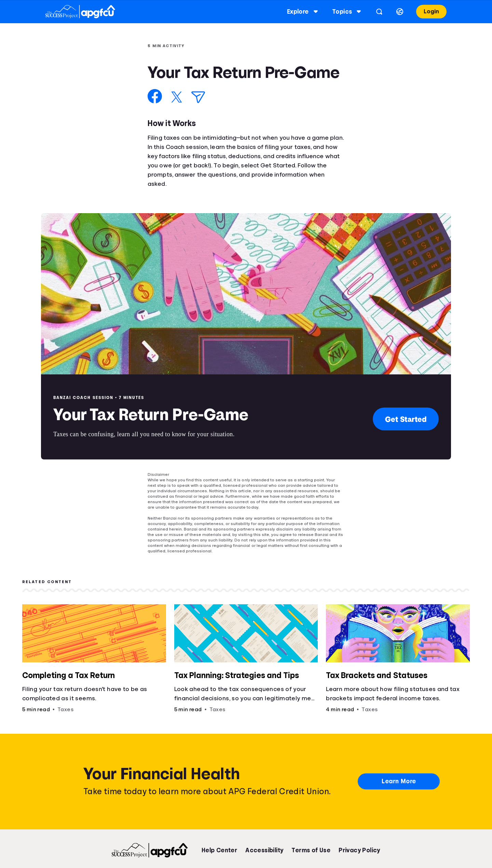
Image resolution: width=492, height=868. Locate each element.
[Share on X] (177, 97)
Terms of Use (311, 850)
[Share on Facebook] (155, 96)
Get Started (406, 419)
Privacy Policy (359, 850)
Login (425, 11)
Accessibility (264, 850)
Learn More (399, 781)
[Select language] (393, 12)
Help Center (219, 850)
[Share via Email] (198, 97)
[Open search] (373, 12)
